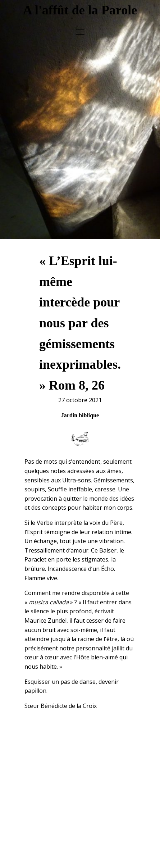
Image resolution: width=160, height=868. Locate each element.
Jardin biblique (80, 408)
